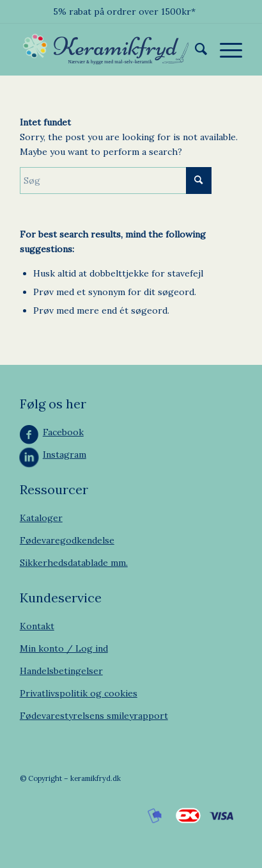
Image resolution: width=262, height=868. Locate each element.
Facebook (63, 432)
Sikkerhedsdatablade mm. (74, 563)
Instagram (65, 454)
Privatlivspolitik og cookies (79, 693)
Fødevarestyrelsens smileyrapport (94, 716)
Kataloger (41, 518)
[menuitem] (195, 49)
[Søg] (195, 49)
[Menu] (225, 49)
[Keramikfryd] (109, 49)
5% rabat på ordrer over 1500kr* (124, 12)
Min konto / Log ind (64, 648)
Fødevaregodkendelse (67, 540)
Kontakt (37, 626)
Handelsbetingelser (61, 671)
